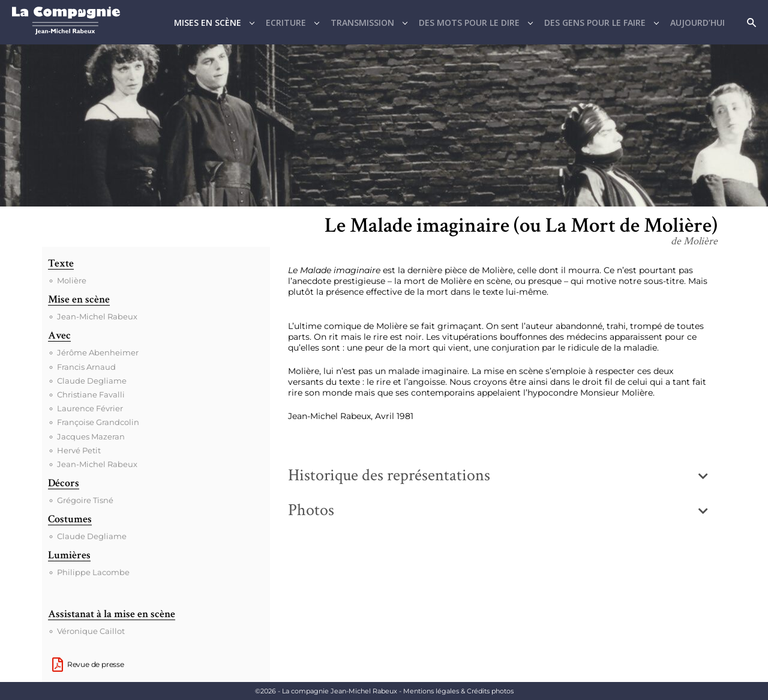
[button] (498, 475)
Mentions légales (458, 691)
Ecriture (286, 23)
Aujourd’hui (697, 23)
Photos (311, 510)
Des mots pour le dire (469, 23)
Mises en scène (208, 23)
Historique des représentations (389, 475)
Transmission (362, 23)
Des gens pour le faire (595, 23)
